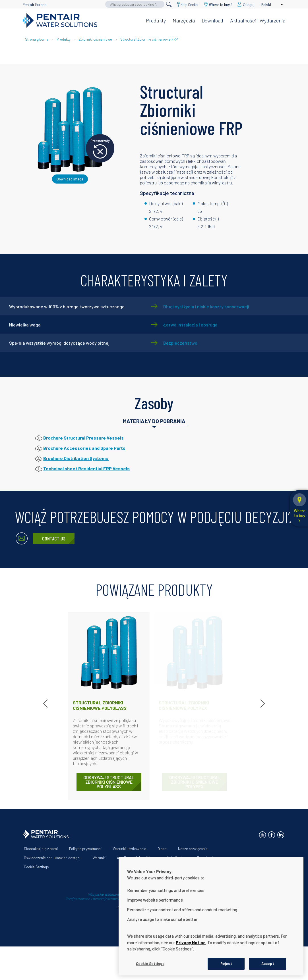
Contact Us (54, 538)
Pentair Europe (35, 4)
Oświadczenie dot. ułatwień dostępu (53, 858)
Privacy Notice (191, 974)
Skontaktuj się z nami (41, 849)
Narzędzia (184, 20)
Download (212, 20)
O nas (162, 849)
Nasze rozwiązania (193, 849)
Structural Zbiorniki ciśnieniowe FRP (149, 39)
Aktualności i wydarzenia (258, 20)
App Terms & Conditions (136, 858)
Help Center (190, 4)
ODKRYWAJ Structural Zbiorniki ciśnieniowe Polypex (195, 782)
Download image (70, 179)
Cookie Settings (36, 867)
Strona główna (37, 39)
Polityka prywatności (85, 849)
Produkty (156, 20)
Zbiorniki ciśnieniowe (95, 39)
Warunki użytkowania (130, 849)
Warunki (99, 858)
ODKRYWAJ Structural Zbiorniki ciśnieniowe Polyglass (109, 782)
